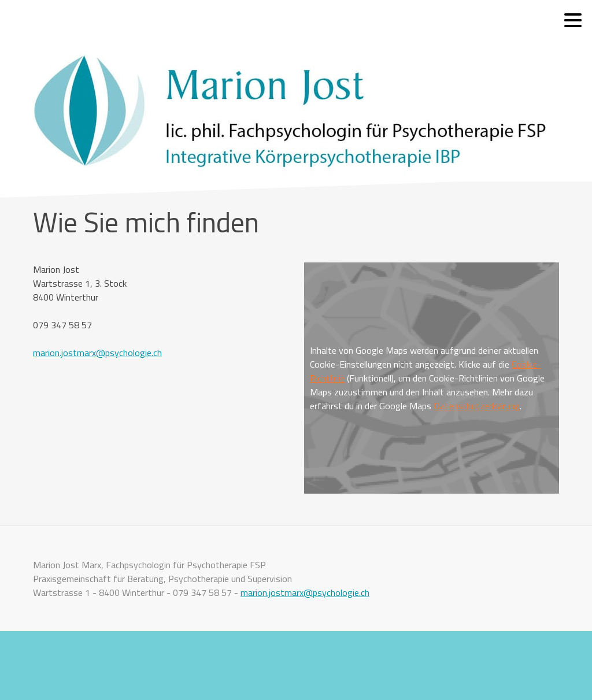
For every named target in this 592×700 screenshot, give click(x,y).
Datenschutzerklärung (477, 406)
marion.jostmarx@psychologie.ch (97, 353)
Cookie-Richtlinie (58, 666)
